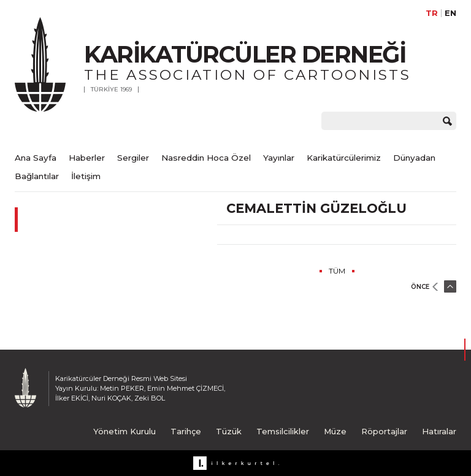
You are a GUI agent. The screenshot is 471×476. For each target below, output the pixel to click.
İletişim (86, 176)
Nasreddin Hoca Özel (206, 158)
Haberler (87, 158)
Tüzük (229, 431)
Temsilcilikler (283, 431)
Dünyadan (414, 158)
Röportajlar (384, 431)
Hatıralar (439, 431)
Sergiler (133, 158)
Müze (335, 431)
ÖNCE (420, 287)
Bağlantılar (37, 176)
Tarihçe (186, 431)
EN (450, 13)
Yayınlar (279, 158)
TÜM (337, 271)
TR (432, 13)
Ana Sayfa (36, 158)
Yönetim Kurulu (124, 431)
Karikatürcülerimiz (344, 158)
